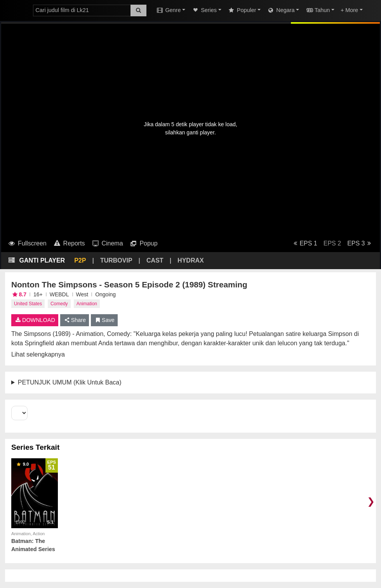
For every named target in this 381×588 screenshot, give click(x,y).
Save (104, 320)
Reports (69, 243)
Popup (144, 243)
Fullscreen (27, 243)
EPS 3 (360, 243)
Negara (281, 10)
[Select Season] (19, 413)
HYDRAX (191, 260)
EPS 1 (304, 243)
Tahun (317, 10)
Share (75, 320)
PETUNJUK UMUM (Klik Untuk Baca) (70, 382)
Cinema (107, 243)
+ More (349, 10)
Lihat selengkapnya (38, 354)
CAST (155, 260)
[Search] (138, 10)
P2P (80, 260)
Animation (87, 304)
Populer (242, 10)
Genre (168, 10)
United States (28, 304)
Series (204, 10)
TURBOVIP (116, 260)
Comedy (59, 304)
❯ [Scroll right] (371, 501)
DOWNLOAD (35, 320)
